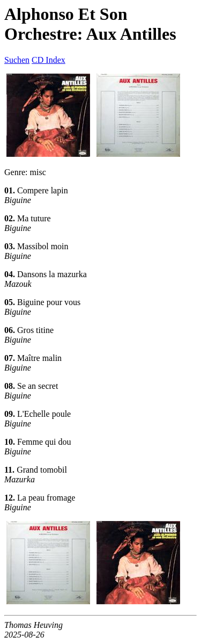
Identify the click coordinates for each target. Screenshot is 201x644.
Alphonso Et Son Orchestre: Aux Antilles (90, 24)
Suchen (17, 60)
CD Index (49, 60)
